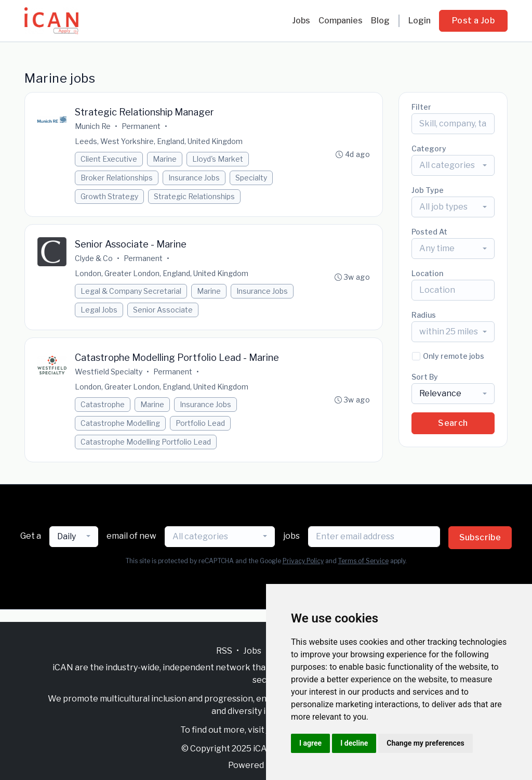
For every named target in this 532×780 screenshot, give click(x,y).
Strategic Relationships (194, 196)
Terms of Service (363, 561)
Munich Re (93, 126)
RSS (224, 651)
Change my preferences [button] (425, 743)
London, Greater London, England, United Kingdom (162, 273)
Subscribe (480, 537)
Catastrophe (103, 404)
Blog (380, 21)
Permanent (141, 126)
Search (453, 423)
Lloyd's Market (218, 159)
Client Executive (109, 159)
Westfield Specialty (109, 372)
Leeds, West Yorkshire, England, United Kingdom (159, 141)
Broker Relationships (117, 178)
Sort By (425, 377)
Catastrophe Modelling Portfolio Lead (146, 442)
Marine (165, 159)
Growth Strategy (109, 196)
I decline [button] (354, 743)
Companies (341, 21)
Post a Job (473, 21)
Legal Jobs (99, 310)
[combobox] (453, 165)
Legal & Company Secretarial (131, 291)
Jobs (301, 21)
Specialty (251, 178)
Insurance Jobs (194, 178)
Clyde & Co (94, 258)
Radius (424, 315)
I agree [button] (310, 743)
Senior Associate (163, 310)
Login (420, 21)
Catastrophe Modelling (120, 423)
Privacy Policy (303, 561)
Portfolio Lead (200, 423)
